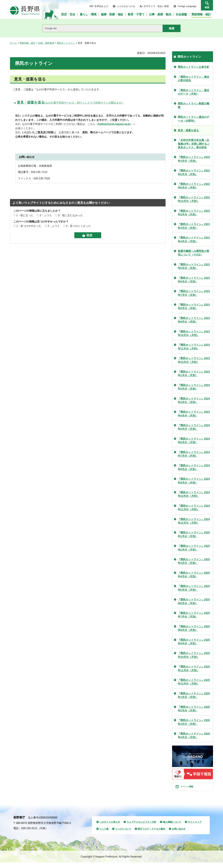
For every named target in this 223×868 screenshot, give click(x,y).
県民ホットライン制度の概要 (194, 105)
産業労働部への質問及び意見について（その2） (194, 253)
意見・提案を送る (188, 130)
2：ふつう (46, 215)
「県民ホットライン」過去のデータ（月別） (194, 92)
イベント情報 (190, 789)
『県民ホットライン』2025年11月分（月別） (194, 668)
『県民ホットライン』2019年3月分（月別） (194, 159)
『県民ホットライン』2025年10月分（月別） (194, 655)
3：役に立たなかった (70, 215)
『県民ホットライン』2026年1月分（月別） (194, 695)
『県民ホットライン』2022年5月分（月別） (194, 172)
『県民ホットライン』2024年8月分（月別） (194, 467)
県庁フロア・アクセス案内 (151, 834)
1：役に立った (25, 215)
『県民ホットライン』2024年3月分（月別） (194, 400)
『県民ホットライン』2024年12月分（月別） (194, 521)
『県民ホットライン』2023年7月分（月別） (194, 293)
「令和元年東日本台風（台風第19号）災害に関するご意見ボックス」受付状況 (194, 144)
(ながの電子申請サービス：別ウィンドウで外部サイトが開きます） (70, 103)
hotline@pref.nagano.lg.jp (114, 124)
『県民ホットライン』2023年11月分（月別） (194, 347)
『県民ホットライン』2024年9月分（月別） (194, 481)
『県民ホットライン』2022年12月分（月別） (194, 199)
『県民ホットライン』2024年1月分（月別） (194, 374)
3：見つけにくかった (78, 226)
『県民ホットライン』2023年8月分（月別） (194, 306)
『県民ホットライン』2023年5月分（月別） (194, 266)
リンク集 (104, 834)
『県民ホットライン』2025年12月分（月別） (194, 682)
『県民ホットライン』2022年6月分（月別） (194, 186)
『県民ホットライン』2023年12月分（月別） (194, 360)
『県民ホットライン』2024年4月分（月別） (194, 414)
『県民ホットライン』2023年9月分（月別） (194, 320)
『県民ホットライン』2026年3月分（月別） (194, 722)
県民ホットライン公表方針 (194, 67)
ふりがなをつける (126, 6)
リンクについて (123, 834)
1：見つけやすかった (29, 226)
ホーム (13, 43)
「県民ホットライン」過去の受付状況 (194, 79)
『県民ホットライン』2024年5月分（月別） (194, 427)
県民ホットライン (66, 43)
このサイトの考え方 (110, 828)
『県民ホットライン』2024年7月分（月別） (194, 454)
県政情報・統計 (28, 43)
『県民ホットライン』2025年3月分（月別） (194, 561)
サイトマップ (195, 828)
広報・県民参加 (46, 43)
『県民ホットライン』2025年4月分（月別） (194, 575)
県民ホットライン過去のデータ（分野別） (194, 119)
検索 (207, 7)
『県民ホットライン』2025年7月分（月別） (194, 615)
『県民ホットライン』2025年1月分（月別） (194, 534)
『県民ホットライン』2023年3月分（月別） (194, 226)
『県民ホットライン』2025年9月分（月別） (194, 642)
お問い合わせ (179, 834)
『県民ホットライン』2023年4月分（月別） (194, 239)
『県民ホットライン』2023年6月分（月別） (194, 280)
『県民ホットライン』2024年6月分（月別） (194, 441)
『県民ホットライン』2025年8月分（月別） (194, 628)
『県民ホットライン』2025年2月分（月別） (194, 548)
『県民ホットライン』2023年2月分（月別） (194, 213)
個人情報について (172, 828)
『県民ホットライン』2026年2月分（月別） (194, 709)
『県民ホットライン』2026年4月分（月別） (194, 735)
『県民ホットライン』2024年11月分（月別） (194, 508)
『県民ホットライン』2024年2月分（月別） (194, 387)
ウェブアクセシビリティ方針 (141, 828)
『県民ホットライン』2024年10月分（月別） (194, 494)
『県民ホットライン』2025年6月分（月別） (194, 601)
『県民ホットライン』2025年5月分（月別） (194, 588)
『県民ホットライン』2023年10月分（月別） (194, 333)
